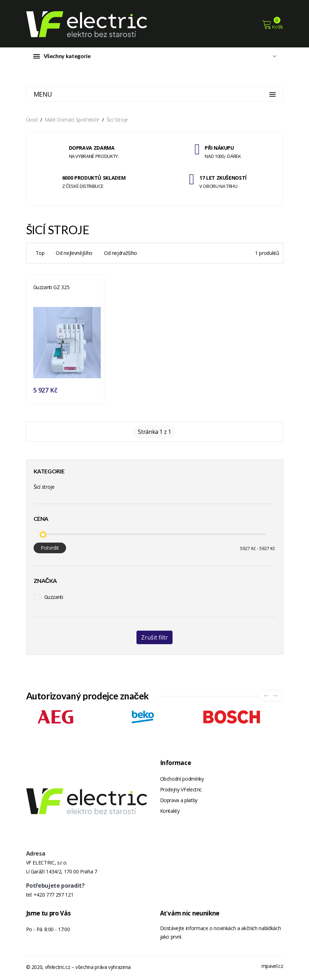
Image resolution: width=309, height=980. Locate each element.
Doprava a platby (179, 801)
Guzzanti (54, 598)
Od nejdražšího (121, 254)
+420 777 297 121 (53, 897)
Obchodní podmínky (182, 779)
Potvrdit (50, 548)
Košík (273, 25)
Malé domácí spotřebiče (72, 120)
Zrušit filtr (154, 638)
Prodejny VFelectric (181, 790)
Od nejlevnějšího (74, 254)
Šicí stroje (117, 120)
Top (40, 254)
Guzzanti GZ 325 (51, 288)
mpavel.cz (272, 968)
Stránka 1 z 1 (154, 432)
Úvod (32, 120)
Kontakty (170, 812)
